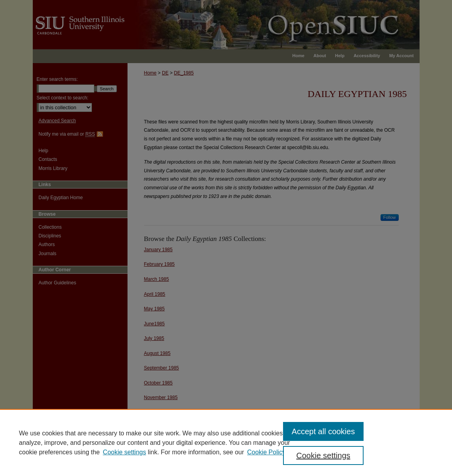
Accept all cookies (323, 431)
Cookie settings (125, 452)
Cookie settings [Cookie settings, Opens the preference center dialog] (324, 455)
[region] (226, 442)
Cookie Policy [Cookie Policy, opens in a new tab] (266, 452)
